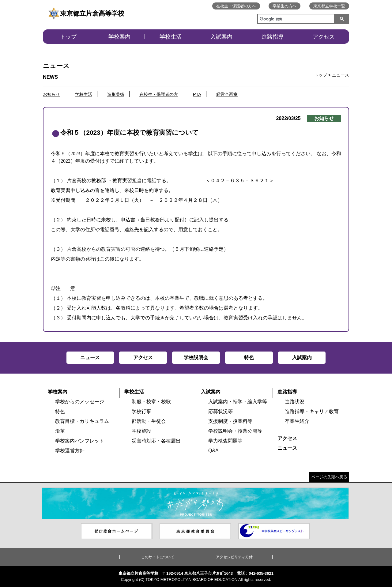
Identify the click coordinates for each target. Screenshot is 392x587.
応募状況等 (221, 411)
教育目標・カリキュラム (82, 421)
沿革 (60, 431)
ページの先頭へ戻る (329, 477)
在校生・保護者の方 (159, 94)
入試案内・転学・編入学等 (238, 402)
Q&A (213, 451)
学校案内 (119, 37)
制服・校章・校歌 (151, 402)
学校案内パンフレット (80, 441)
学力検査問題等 (225, 441)
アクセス (324, 37)
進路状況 (295, 402)
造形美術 (116, 94)
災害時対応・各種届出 (156, 441)
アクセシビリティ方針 (234, 557)
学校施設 (141, 431)
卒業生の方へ (285, 6)
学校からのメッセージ (80, 402)
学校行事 (141, 411)
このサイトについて (158, 557)
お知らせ (51, 94)
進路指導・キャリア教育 (312, 411)
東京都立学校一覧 (329, 6)
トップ (68, 37)
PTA (197, 94)
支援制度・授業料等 (230, 421)
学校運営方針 (70, 451)
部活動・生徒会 (149, 421)
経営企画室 (227, 94)
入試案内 (221, 37)
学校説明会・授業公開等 (235, 431)
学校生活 (171, 37)
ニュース (341, 75)
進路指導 (273, 37)
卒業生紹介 (297, 421)
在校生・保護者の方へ (236, 6)
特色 (60, 411)
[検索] (295, 20)
